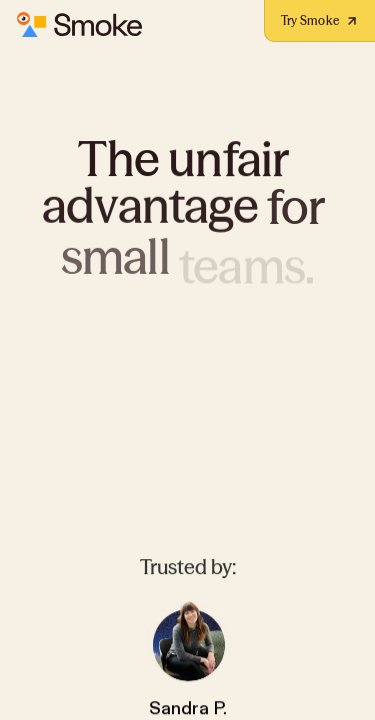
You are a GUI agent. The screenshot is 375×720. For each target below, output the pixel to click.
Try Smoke (320, 20)
